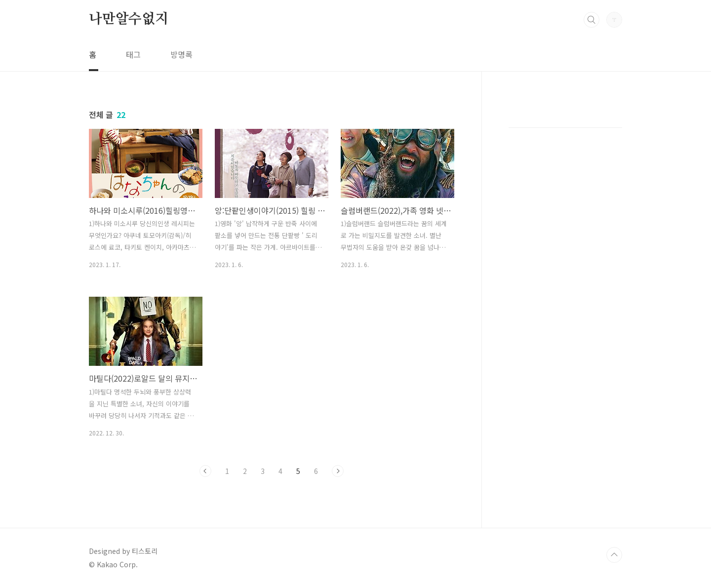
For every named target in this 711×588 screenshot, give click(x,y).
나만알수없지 (129, 19)
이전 (205, 471)
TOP (614, 555)
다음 (338, 471)
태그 (133, 54)
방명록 (181, 54)
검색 (592, 20)
